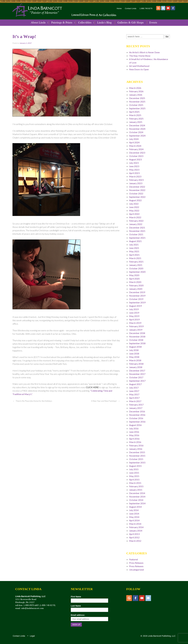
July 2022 (134, 204)
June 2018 (134, 353)
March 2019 (135, 323)
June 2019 (134, 313)
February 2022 (136, 221)
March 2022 (135, 217)
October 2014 (136, 500)
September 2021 (137, 238)
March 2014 (135, 524)
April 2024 (134, 142)
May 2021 (134, 251)
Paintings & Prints (62, 23)
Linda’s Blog (104, 23)
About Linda (38, 23)
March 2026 (135, 88)
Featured (133, 559)
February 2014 (136, 527)
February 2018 (136, 364)
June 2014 (134, 514)
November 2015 (137, 456)
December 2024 (137, 125)
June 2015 (134, 473)
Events (153, 23)
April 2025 (134, 112)
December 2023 (137, 153)
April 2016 (134, 439)
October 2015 (136, 459)
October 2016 (136, 418)
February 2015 (136, 486)
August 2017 (135, 384)
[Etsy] (158, 8)
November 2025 (137, 102)
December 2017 (137, 371)
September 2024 (137, 136)
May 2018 (134, 357)
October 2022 (136, 193)
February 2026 (136, 91)
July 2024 (134, 139)
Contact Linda (131, 8)
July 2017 (134, 388)
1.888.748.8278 (146, 8)
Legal (32, 636)
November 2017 (137, 374)
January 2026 (136, 95)
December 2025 (137, 98)
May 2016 (134, 435)
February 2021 (136, 262)
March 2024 (135, 146)
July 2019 (134, 309)
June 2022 (134, 207)
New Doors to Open (139, 69)
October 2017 (136, 377)
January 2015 (136, 490)
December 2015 (137, 452)
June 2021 (134, 248)
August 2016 (135, 425)
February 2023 (136, 180)
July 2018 (134, 350)
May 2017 (134, 394)
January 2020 (136, 289)
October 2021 (136, 234)
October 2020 (136, 268)
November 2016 (137, 415)
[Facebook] (173, 8)
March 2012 (135, 541)
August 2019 (135, 306)
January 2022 (136, 224)
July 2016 (134, 428)
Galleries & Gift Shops (131, 23)
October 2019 (136, 299)
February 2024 (136, 149)
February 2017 (136, 405)
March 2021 (135, 258)
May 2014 (134, 517)
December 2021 (137, 228)
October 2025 (136, 105)
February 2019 (136, 326)
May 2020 (134, 275)
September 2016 (137, 422)
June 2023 (134, 166)
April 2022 (134, 214)
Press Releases (136, 563)
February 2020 (136, 285)
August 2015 (135, 466)
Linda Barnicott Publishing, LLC (161, 636)
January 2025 (136, 122)
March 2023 (135, 176)
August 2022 (135, 200)
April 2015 (134, 479)
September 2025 (137, 108)
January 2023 (136, 183)
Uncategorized (136, 570)
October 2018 (136, 340)
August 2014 (135, 507)
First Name (76, 597)
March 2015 (135, 483)
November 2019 (137, 296)
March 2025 (135, 115)
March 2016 (135, 442)
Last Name (76, 606)
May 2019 (134, 316)
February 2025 (136, 119)
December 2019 (137, 292)
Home (119, 8)
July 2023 (134, 163)
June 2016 (134, 432)
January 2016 (136, 449)
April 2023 (134, 173)
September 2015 (137, 462)
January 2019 (136, 330)
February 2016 (136, 445)
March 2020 (135, 282)
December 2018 (137, 333)
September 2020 (137, 272)
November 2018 (137, 336)
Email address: (78, 615)
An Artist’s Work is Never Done (144, 52)
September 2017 (137, 381)
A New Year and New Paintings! (104, 401)
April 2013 (134, 534)
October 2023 (136, 156)
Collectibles (85, 23)
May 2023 (134, 170)
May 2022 (134, 210)
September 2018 (137, 343)
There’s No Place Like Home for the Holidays (34, 401)
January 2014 (136, 531)
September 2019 (137, 302)
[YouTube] (168, 8)
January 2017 (136, 408)
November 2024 (137, 129)
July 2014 (134, 510)
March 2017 (135, 401)
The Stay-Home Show (140, 56)
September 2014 (137, 503)
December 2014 (137, 493)
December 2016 (137, 411)
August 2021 (135, 241)
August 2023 (135, 159)
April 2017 (134, 398)
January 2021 (136, 265)
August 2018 (135, 347)
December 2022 (137, 187)
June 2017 (134, 391)
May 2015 (134, 476)
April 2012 (134, 537)
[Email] (163, 8)
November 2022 (137, 190)
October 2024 (136, 132)
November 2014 (137, 497)
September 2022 (137, 197)
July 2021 (134, 245)
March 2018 (135, 360)
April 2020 (134, 279)
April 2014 (134, 520)
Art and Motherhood (139, 66)
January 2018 (136, 367)
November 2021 (137, 231)
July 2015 (134, 469)
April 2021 (134, 255)
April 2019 (134, 319)
